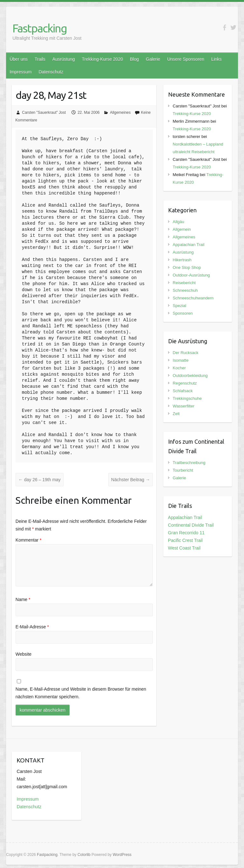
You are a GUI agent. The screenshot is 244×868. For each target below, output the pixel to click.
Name (23, 599)
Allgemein (182, 229)
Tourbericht (183, 470)
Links (217, 59)
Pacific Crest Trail (185, 540)
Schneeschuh (185, 290)
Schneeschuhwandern (193, 298)
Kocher (179, 368)
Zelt (176, 414)
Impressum (20, 72)
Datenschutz (51, 72)
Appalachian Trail (189, 245)
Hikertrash (182, 260)
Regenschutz (185, 383)
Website (24, 654)
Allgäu (179, 222)
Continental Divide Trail (191, 525)
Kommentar (29, 540)
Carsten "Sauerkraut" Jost (44, 113)
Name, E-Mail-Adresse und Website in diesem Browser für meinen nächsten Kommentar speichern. (81, 693)
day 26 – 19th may (40, 480)
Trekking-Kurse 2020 (102, 59)
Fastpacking (40, 28)
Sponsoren (183, 313)
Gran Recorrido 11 (186, 533)
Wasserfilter (184, 406)
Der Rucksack (186, 353)
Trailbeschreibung (189, 463)
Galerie (153, 59)
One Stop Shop (187, 267)
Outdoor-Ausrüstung (191, 275)
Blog (134, 59)
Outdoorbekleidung (190, 376)
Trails (40, 59)
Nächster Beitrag (131, 480)
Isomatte (181, 360)
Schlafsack (183, 391)
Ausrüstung (64, 59)
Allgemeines (120, 113)
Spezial (180, 306)
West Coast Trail (184, 548)
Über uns (19, 59)
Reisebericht (184, 283)
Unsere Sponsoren (186, 59)
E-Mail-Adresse (32, 627)
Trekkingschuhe (187, 398)
